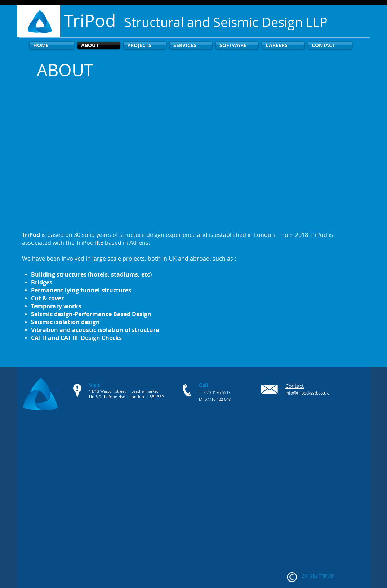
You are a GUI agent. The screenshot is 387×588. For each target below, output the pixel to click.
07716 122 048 (218, 399)
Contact (295, 386)
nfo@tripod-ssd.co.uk (308, 393)
